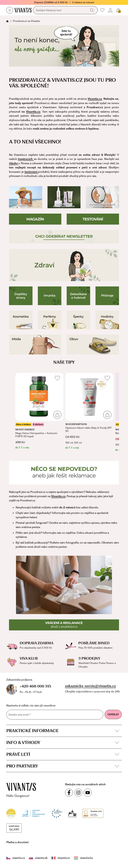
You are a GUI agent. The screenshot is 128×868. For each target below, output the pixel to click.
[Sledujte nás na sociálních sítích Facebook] (69, 793)
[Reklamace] (64, 473)
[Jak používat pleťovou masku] (102, 197)
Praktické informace (63, 731)
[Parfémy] (50, 320)
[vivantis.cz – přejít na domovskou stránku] (21, 787)
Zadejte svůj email (20, 715)
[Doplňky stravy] (21, 296)
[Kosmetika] (21, 320)
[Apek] (34, 813)
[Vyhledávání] (61, 10)
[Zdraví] (64, 265)
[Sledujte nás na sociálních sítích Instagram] (78, 793)
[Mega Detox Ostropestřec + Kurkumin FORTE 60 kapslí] (39, 411)
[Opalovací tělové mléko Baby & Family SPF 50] (89, 411)
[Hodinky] (107, 320)
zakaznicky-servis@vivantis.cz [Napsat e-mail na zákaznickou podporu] (90, 686)
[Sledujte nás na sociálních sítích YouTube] (88, 793)
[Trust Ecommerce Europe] (57, 813)
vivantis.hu (83, 858)
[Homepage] (23, 10)
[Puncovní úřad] (72, 813)
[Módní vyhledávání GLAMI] (14, 828)
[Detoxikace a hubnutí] (78, 296)
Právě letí (63, 754)
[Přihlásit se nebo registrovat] (110, 10)
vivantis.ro (61, 858)
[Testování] (93, 219)
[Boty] (93, 344)
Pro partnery (63, 766)
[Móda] (35, 344)
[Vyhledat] (92, 10)
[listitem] (39, 411)
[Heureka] (11, 813)
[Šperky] (78, 320)
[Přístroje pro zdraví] (107, 296)
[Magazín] (35, 219)
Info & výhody (63, 742)
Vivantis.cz (33, 112)
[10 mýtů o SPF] (26, 197)
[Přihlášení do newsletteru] (64, 237)
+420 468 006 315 (35, 686)
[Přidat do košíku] (57, 415)
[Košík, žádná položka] (118, 10)
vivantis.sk (38, 858)
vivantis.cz (16, 858)
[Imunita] (50, 296)
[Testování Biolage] (64, 197)
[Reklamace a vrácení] (64, 625)
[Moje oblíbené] (102, 10)
